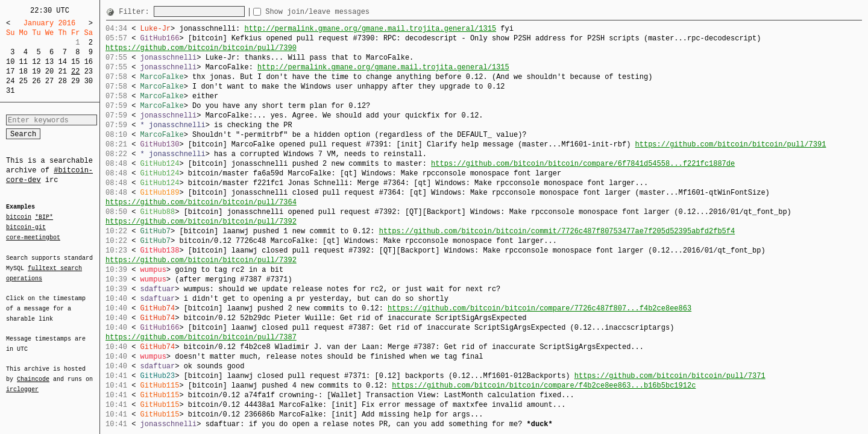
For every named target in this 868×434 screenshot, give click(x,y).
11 (24, 62)
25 (24, 81)
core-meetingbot (33, 237)
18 (24, 71)
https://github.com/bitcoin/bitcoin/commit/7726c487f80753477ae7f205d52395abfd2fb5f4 (557, 231)
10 (10, 62)
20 (49, 71)
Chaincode (33, 372)
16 (89, 62)
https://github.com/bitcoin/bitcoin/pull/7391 (730, 144)
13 (49, 62)
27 (49, 81)
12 (36, 62)
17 (10, 71)
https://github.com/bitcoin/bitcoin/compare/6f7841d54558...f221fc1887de (583, 164)
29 (75, 81)
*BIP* (44, 218)
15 (75, 62)
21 (62, 71)
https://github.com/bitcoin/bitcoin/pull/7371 (670, 376)
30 (89, 81)
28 (62, 81)
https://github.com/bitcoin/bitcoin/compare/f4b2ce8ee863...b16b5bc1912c (544, 385)
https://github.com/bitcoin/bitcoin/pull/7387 (201, 337)
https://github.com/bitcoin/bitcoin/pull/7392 (201, 222)
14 (62, 62)
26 (36, 81)
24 (10, 81)
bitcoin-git (26, 227)
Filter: (136, 12)
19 (36, 71)
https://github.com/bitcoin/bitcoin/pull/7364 (201, 202)
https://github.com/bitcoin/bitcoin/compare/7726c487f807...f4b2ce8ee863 (539, 308)
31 (10, 91)
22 (75, 71)
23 (89, 71)
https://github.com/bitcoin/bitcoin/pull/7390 (201, 48)
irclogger (22, 382)
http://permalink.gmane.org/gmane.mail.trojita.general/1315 (370, 29)
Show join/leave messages (339, 12)
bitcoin (19, 218)
